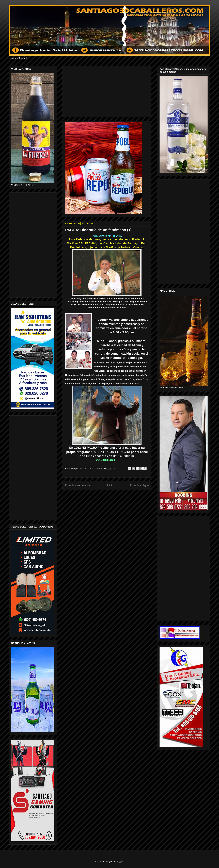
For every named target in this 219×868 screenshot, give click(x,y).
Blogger (120, 861)
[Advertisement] (107, 91)
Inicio (110, 485)
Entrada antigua (139, 485)
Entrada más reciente (78, 485)
